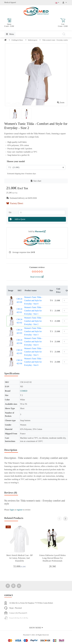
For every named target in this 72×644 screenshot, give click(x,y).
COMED (24, 391)
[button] (65, 519)
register (20, 510)
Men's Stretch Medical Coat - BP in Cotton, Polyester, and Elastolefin (19, 558)
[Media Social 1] (8, 586)
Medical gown (33, 40)
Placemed (40, 231)
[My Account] (65, 3)
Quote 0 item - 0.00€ (9, 23)
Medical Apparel (10, 2)
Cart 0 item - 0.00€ (63, 23)
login (12, 510)
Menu (10, 34)
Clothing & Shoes (17, 40)
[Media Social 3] (19, 586)
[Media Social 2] (13, 586)
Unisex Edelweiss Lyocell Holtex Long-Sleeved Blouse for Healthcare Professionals (52, 558)
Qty (11, 212)
